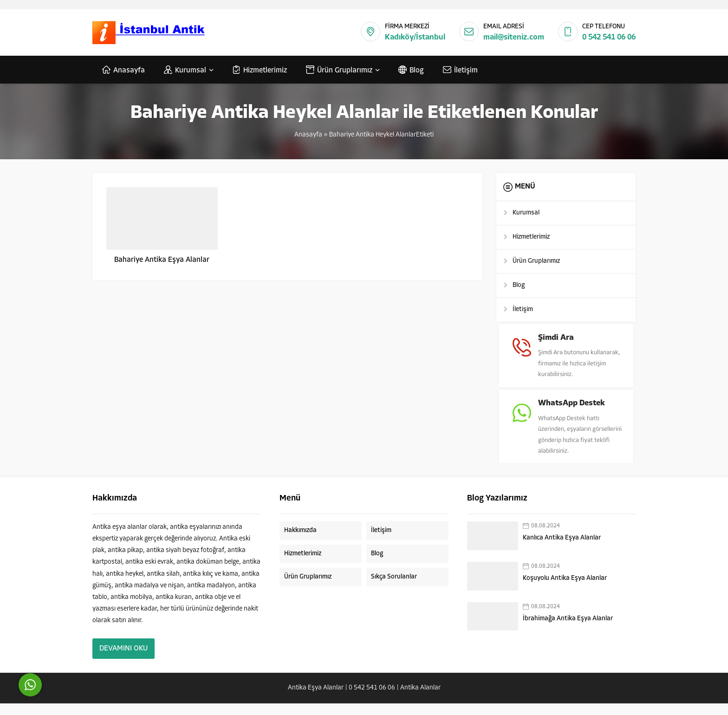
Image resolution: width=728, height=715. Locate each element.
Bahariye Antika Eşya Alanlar (162, 260)
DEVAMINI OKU (123, 660)
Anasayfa (308, 135)
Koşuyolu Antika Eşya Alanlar (565, 590)
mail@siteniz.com (514, 37)
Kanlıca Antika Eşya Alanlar (562, 549)
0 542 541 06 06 (609, 37)
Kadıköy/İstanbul (415, 37)
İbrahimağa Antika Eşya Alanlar (568, 630)
